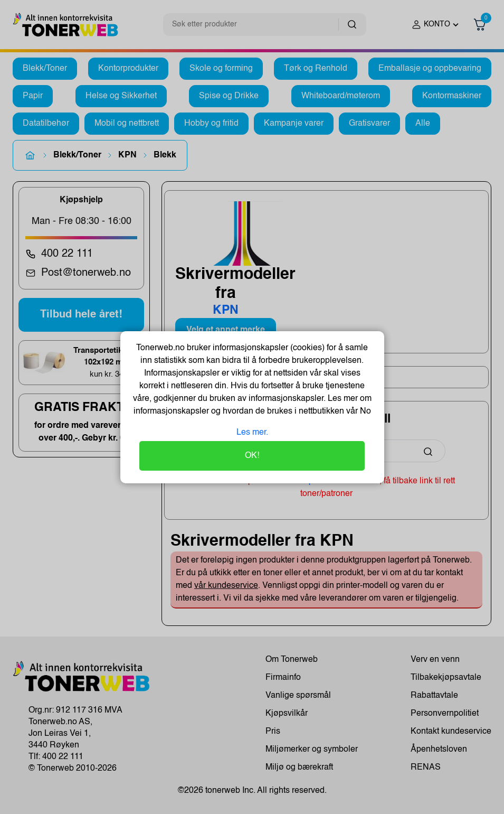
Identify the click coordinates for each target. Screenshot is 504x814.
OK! (252, 456)
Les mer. (252, 433)
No (364, 411)
